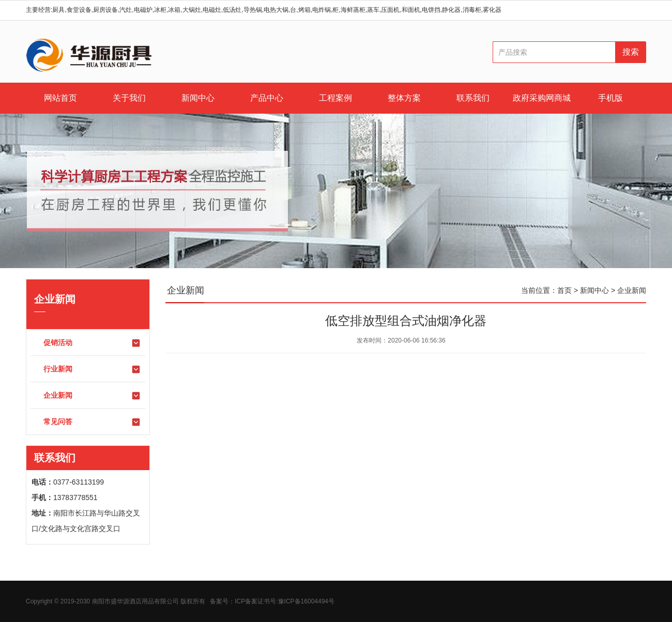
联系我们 (473, 98)
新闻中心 (198, 98)
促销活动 (92, 343)
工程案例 (335, 98)
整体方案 (404, 98)
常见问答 (92, 422)
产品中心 (267, 98)
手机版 (610, 98)
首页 (564, 290)
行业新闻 (92, 369)
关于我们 (129, 98)
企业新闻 (92, 396)
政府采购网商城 (542, 98)
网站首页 (60, 98)
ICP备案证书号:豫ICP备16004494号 (285, 601)
